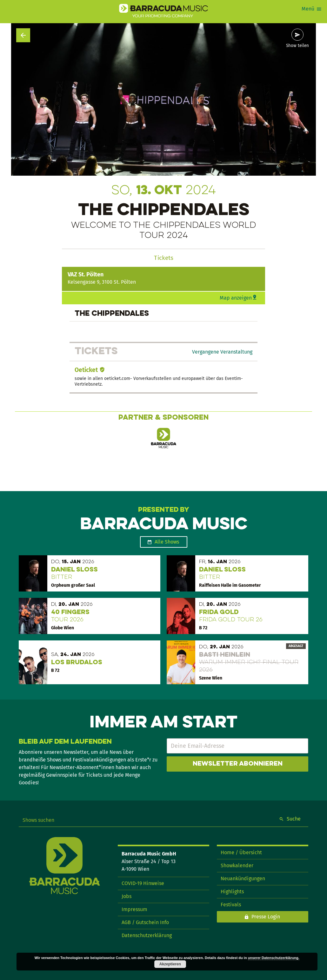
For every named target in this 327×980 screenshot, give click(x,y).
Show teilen (297, 46)
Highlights (232, 892)
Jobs (127, 896)
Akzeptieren (170, 964)
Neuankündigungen (243, 879)
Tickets (164, 258)
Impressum (134, 909)
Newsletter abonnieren (238, 764)
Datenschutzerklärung (147, 935)
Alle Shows (167, 542)
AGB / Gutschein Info (145, 922)
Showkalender (237, 865)
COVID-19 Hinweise (143, 883)
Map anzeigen (236, 298)
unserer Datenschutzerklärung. (274, 958)
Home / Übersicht (241, 852)
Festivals (231, 905)
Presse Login (266, 917)
